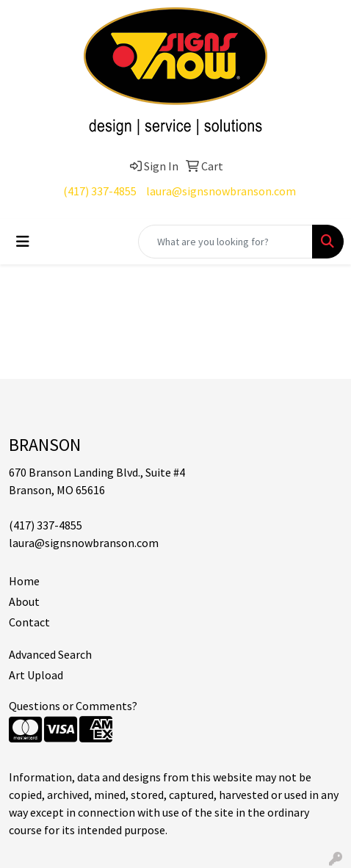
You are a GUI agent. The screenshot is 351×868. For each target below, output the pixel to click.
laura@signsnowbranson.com (221, 191)
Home (24, 581)
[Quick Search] (225, 242)
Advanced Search (50, 654)
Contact (29, 622)
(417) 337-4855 (100, 191)
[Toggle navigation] (23, 242)
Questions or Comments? (73, 706)
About (24, 601)
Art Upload (36, 675)
